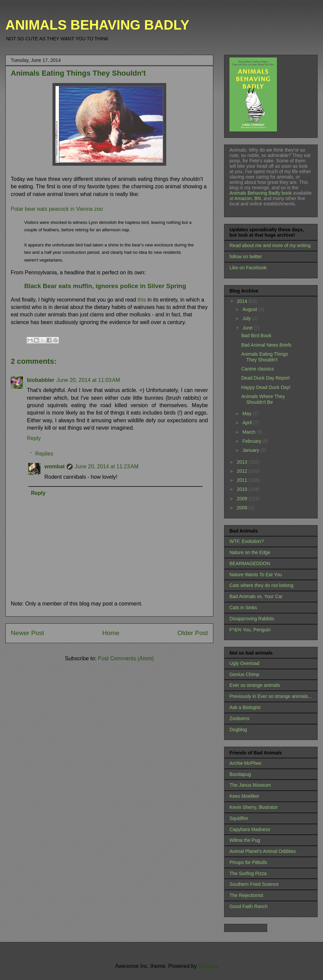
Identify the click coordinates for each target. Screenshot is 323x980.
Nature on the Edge (250, 552)
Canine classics (258, 369)
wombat (55, 466)
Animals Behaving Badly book (261, 193)
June (248, 328)
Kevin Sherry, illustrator (254, 807)
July (247, 318)
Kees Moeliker (244, 796)
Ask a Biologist (245, 707)
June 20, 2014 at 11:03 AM (88, 380)
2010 (243, 489)
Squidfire (239, 818)
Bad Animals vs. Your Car (256, 596)
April (248, 423)
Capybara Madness (250, 829)
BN (258, 198)
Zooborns (239, 718)
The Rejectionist (246, 895)
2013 (243, 462)
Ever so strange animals (255, 685)
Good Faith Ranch (249, 906)
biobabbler (41, 380)
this (142, 300)
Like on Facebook (248, 268)
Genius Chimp (244, 674)
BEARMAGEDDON (250, 563)
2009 (243, 499)
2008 (243, 508)
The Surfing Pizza (248, 873)
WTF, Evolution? (247, 541)
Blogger (207, 966)
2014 (243, 301)
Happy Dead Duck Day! (266, 387)
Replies (44, 454)
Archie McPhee (245, 763)
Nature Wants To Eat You (256, 575)
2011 (243, 480)
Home (111, 633)
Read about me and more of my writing (270, 245)
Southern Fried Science (254, 884)
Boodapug (240, 774)
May (247, 414)
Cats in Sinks (243, 607)
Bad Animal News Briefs (266, 345)
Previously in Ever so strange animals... (271, 696)
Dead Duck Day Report (265, 378)
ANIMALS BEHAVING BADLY (97, 25)
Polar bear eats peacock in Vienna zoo (57, 209)
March (249, 432)
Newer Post (27, 633)
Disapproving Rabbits (252, 619)
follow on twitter (246, 257)
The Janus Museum (250, 785)
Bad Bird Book (256, 336)
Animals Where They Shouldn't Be (263, 399)
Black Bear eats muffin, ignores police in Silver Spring (105, 286)
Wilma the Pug (245, 840)
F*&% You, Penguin (250, 630)
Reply (34, 438)
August (250, 309)
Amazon (243, 198)
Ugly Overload (244, 663)
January (251, 450)
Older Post (193, 633)
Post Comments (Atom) (126, 658)
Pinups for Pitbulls (248, 862)
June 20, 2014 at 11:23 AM (106, 466)
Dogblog (238, 730)
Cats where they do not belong (261, 585)
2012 (243, 471)
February (252, 441)
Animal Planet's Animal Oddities (263, 851)
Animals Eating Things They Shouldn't (265, 357)
